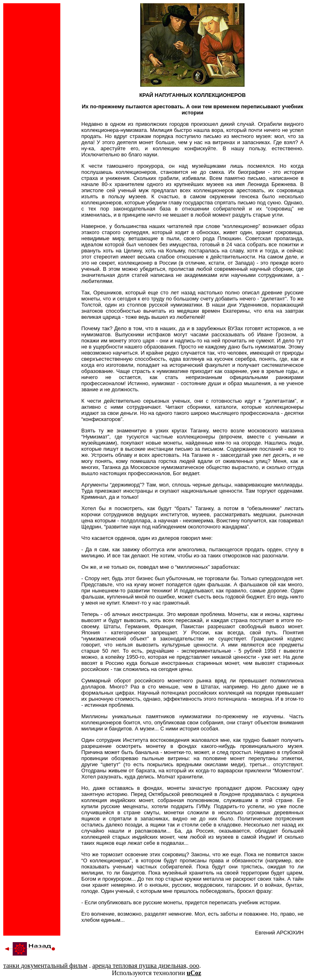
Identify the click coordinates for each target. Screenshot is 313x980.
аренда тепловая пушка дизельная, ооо (145, 966)
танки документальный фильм (45, 966)
